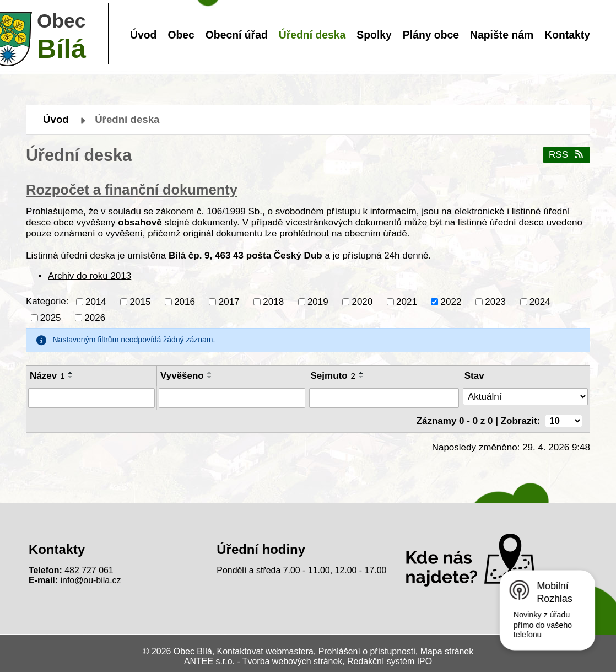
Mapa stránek (447, 651)
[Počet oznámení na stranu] (564, 421)
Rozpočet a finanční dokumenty (132, 190)
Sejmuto (333, 376)
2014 (96, 301)
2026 (95, 317)
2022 (451, 301)
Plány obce (431, 35)
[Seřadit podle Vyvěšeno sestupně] (210, 377)
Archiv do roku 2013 (90, 276)
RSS (567, 155)
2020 (362, 301)
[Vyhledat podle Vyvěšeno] (232, 398)
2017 (229, 301)
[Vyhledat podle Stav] (525, 397)
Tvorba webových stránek (292, 661)
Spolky (374, 35)
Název (47, 376)
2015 (141, 301)
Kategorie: (47, 301)
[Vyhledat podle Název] (91, 398)
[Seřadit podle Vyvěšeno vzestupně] (210, 373)
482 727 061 (89, 570)
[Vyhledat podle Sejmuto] (384, 398)
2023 (495, 301)
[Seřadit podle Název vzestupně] (71, 373)
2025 (51, 317)
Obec (181, 35)
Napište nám (502, 35)
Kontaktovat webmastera (265, 651)
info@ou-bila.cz (91, 580)
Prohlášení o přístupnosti (367, 651)
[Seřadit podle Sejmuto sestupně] (361, 377)
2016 (185, 301)
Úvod (143, 35)
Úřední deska (312, 35)
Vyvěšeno (182, 376)
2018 (273, 301)
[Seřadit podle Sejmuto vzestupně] (361, 373)
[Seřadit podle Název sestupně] (71, 377)
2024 (540, 301)
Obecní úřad (237, 35)
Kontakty (567, 35)
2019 (318, 301)
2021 (407, 301)
